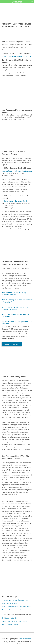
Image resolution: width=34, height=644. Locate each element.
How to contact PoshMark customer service (16, 607)
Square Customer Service (10, 625)
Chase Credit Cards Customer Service (14, 621)
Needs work (27, 639)
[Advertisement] (17, 93)
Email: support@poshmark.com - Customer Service (17, 56)
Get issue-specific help (9, 603)
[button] (32, 2)
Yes (21, 639)
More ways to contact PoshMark (13, 610)
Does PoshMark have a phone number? (15, 600)
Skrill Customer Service (9, 618)
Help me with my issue (12, 344)
